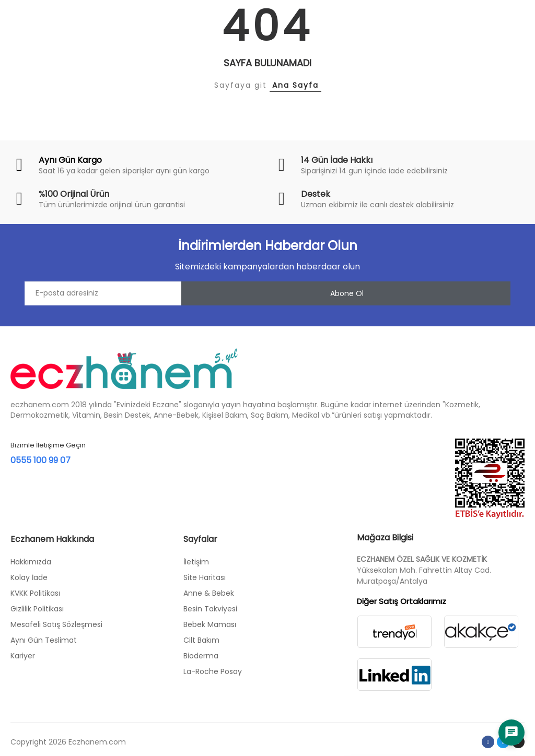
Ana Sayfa (295, 85)
